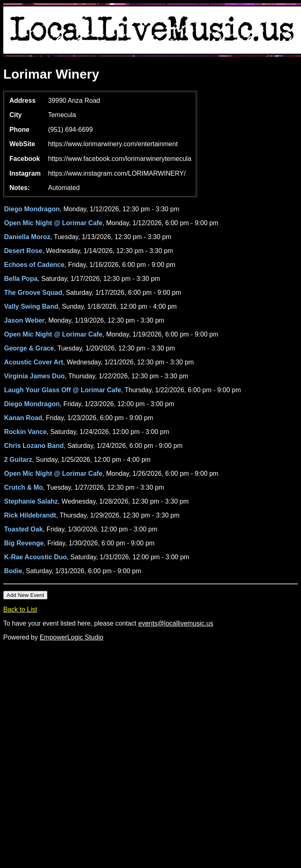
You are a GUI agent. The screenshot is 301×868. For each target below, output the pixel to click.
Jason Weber (24, 320)
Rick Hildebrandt (30, 515)
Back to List (20, 609)
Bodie (13, 571)
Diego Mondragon (32, 209)
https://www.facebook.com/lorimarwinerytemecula (119, 159)
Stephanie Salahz (31, 501)
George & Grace (29, 348)
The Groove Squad (33, 293)
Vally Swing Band (31, 306)
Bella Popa (21, 279)
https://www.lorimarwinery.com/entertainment (113, 144)
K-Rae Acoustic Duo (35, 557)
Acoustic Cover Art (34, 362)
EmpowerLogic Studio (72, 637)
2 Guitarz (18, 460)
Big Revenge (24, 543)
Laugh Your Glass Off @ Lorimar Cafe (63, 390)
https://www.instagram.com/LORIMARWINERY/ (117, 173)
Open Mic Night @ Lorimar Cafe (53, 223)
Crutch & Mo (24, 487)
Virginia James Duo (34, 376)
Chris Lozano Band (34, 446)
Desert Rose (23, 251)
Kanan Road (23, 418)
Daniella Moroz (27, 237)
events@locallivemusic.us (176, 623)
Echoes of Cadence (34, 265)
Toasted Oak (24, 529)
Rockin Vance (25, 432)
